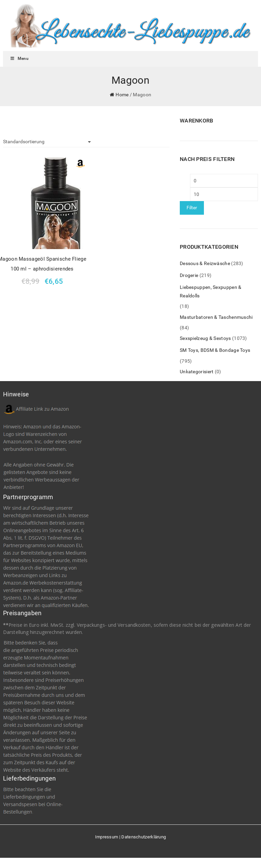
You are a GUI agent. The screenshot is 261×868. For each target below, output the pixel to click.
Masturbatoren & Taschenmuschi (216, 317)
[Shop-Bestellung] (47, 142)
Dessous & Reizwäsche (205, 263)
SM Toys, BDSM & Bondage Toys (215, 350)
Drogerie (189, 275)
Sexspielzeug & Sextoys (205, 338)
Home (122, 95)
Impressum (107, 837)
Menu (19, 59)
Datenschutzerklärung (144, 837)
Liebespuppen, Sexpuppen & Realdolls (211, 291)
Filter (192, 208)
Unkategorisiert (197, 372)
